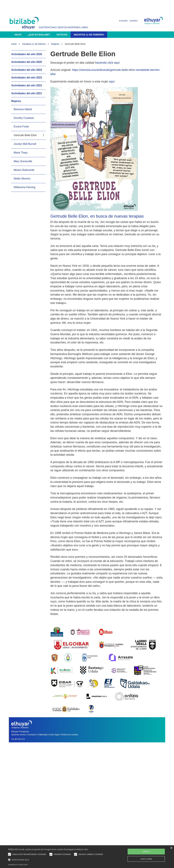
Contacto (32, 735)
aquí (112, 82)
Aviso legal (54, 735)
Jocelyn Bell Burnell (25, 144)
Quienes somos (19, 735)
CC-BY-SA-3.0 (18, 739)
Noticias (62, 35)
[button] (56, 860)
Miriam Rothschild (24, 170)
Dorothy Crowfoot (24, 118)
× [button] (171, 848)
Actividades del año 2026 (27, 54)
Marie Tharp (21, 153)
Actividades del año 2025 (27, 62)
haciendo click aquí (107, 63)
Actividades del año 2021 (27, 93)
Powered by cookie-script (18, 865)
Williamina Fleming (24, 187)
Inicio (18, 35)
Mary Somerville (23, 161)
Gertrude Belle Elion (25, 135)
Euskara (123, 21)
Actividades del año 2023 (27, 78)
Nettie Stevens (22, 179)
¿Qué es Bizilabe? (39, 35)
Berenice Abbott (23, 109)
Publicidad (43, 735)
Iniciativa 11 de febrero (89, 35)
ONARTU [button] (146, 851)
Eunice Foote (21, 127)
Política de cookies (69, 735)
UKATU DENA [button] (146, 859)
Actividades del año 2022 (27, 85)
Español (134, 21)
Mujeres (55, 44)
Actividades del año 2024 (27, 70)
